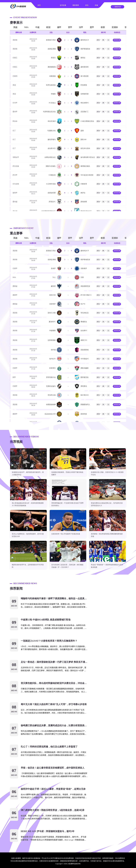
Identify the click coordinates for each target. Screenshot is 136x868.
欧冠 (48, 27)
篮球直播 (63, 5)
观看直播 (117, 40)
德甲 (59, 27)
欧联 (103, 27)
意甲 (92, 27)
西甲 (70, 27)
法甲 (81, 27)
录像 (96, 5)
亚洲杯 (115, 27)
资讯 (87, 5)
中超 (37, 27)
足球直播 (50, 5)
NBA (26, 27)
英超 (15, 27)
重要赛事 (76, 5)
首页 (39, 5)
